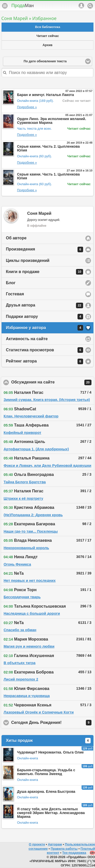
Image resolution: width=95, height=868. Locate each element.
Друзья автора (44, 305)
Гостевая (15, 294)
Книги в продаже (44, 272)
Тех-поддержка (74, 853)
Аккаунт (81, 6)
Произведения (44, 249)
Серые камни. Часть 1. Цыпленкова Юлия (48, 176)
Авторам (55, 844)
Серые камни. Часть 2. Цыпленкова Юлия (48, 148)
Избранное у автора (44, 328)
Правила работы (64, 849)
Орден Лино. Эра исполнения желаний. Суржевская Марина (52, 121)
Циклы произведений (28, 261)
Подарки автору (44, 317)
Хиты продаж (48, 741)
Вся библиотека (48, 27)
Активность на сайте (27, 339)
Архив (48, 45)
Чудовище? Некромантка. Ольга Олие (50, 752)
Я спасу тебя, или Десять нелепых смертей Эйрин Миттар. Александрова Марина (51, 813)
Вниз (89, 862)
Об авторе (16, 238)
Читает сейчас (48, 36)
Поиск (90, 6)
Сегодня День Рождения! (53, 723)
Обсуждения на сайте (53, 382)
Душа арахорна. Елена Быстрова (46, 792)
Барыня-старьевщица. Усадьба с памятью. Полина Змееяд (46, 772)
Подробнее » (27, 107)
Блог (11, 283)
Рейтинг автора (44, 361)
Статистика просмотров (44, 350)
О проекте (37, 844)
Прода (23, 6)
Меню (5, 6)
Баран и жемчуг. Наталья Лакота (45, 95)
